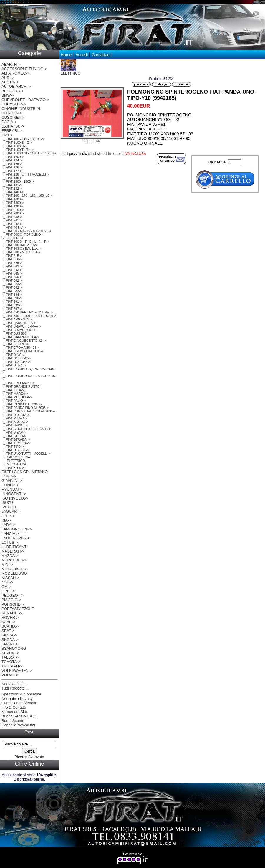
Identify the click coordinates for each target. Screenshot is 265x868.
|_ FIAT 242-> (12, 224)
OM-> (6, 587)
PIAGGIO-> (11, 600)
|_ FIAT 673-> (12, 284)
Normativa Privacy (17, 698)
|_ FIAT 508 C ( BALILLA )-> (22, 249)
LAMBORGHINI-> (17, 529)
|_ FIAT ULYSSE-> (15, 450)
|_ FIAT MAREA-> (15, 394)
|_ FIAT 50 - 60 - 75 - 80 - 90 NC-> (26, 231)
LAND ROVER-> (16, 538)
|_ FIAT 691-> (12, 302)
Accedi (82, 55)
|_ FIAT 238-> (12, 217)
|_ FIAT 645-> (12, 273)
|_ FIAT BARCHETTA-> (19, 323)
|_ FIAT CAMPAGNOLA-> (20, 337)
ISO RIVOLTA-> (15, 498)
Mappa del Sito (14, 712)
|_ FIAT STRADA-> (16, 439)
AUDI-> (8, 78)
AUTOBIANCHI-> (16, 86)
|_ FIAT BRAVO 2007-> (19, 330)
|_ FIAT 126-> (12, 167)
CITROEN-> (12, 113)
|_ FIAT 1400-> (13, 192)
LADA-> (8, 525)
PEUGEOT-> (13, 595)
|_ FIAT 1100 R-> (14, 146)
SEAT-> (8, 631)
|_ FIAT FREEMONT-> (18, 383)
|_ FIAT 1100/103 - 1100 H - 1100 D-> (29, 153)
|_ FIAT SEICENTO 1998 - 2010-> (26, 429)
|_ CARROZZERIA (16, 457)
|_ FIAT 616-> (12, 259)
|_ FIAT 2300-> (13, 213)
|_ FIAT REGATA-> (15, 415)
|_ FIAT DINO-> (13, 355)
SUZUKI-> (10, 653)
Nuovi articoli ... (15, 684)
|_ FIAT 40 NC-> (14, 227)
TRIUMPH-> (12, 666)
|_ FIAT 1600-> (13, 199)
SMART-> (10, 644)
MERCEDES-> (14, 560)
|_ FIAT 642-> (12, 266)
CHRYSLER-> (14, 104)
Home (66, 55)
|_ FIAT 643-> (12, 270)
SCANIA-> (10, 626)
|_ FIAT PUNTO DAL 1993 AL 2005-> (29, 411)
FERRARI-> (12, 131)
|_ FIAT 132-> (12, 189)
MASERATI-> (13, 551)
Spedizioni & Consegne (21, 694)
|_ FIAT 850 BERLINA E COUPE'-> (27, 312)
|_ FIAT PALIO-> (14, 401)
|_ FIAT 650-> (12, 277)
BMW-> (8, 95)
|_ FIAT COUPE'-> (15, 344)
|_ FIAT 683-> (12, 291)
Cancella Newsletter (19, 725)
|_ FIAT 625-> (12, 263)
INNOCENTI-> (14, 494)
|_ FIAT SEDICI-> (14, 425)
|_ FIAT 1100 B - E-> (17, 143)
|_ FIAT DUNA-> (14, 365)
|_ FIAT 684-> (12, 295)
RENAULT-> (12, 613)
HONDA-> (10, 485)
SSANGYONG (14, 648)
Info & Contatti (14, 707)
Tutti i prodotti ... (15, 688)
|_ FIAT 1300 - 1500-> (18, 181)
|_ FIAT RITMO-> (14, 418)
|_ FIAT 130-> (12, 178)
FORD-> (9, 476)
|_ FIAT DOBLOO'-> (16, 358)
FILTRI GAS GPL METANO (25, 472)
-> (7, 135)
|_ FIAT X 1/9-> (13, 468)
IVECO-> (9, 507)
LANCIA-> (10, 534)
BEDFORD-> (13, 91)
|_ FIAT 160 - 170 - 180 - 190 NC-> (27, 196)
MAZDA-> (10, 556)
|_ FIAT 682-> (12, 287)
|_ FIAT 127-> (12, 171)
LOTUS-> (10, 542)
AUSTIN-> (10, 82)
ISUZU (7, 503)
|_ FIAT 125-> (12, 164)
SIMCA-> (9, 635)
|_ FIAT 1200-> (13, 157)
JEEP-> (8, 516)
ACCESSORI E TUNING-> (24, 69)
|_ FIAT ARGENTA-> (17, 319)
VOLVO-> (10, 675)
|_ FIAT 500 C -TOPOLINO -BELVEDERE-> (22, 236)
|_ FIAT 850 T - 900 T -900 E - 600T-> (29, 316)
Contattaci (101, 55)
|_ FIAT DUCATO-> (16, 362)
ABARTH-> (11, 64)
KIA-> (6, 520)
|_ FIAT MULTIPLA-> (17, 397)
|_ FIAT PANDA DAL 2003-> (22, 404)
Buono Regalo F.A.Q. (19, 716)
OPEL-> (8, 591)
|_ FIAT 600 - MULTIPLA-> (21, 252)
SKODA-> (10, 640)
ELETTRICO (71, 72)
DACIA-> (9, 122)
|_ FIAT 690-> (12, 298)
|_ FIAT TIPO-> (13, 447)
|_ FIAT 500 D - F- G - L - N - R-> (25, 242)
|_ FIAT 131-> (12, 185)
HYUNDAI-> (12, 489)
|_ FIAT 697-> (12, 309)
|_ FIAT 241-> (12, 220)
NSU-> (7, 582)
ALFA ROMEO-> (16, 73)
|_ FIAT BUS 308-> (15, 333)
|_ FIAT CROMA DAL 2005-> (23, 351)
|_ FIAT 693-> (12, 305)
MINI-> (7, 564)
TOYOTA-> (11, 662)
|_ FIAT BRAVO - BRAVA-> (21, 326)
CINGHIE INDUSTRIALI (22, 109)
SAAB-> (8, 622)
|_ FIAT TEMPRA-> (16, 443)
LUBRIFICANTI (15, 547)
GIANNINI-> (12, 481)
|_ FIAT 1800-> (13, 203)
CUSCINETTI (13, 117)
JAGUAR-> (11, 511)
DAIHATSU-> (13, 126)
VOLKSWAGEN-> (17, 671)
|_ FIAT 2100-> (13, 210)
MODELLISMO (14, 573)
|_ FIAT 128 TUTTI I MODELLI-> (25, 174)
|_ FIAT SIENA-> (14, 432)
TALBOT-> (10, 657)
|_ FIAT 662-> (12, 280)
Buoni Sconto (13, 721)
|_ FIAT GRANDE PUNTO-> (22, 386)
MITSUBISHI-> (14, 569)
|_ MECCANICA (14, 464)
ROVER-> (10, 617)
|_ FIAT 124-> (12, 160)
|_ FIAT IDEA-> (13, 390)
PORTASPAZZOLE (18, 609)
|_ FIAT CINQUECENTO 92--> (24, 340)
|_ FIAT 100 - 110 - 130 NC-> (23, 139)
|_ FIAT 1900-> (13, 206)
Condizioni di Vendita (19, 703)
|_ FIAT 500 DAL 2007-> (19, 245)
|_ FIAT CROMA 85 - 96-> (20, 348)
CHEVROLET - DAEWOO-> (25, 100)
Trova (30, 732)
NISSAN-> (10, 578)
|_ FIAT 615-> (12, 256)
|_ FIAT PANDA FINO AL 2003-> (25, 408)
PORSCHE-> (13, 604)
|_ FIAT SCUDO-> (15, 422)
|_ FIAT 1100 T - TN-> (18, 150)
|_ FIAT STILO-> (14, 436)
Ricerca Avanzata (29, 757)
